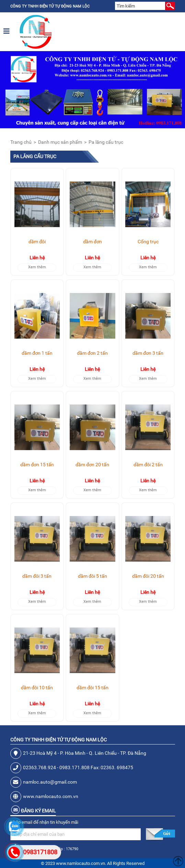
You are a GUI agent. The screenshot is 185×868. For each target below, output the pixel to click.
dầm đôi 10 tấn (37, 688)
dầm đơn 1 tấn (37, 353)
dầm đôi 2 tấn (148, 465)
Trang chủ (21, 142)
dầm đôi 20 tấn (148, 576)
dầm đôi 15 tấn (92, 688)
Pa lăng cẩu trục (106, 142)
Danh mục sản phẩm (60, 142)
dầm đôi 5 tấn (92, 576)
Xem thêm (37, 267)
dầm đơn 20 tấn (92, 465)
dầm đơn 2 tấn (92, 353)
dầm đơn (92, 242)
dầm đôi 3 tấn (37, 576)
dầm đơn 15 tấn (37, 465)
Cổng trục (148, 242)
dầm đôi (37, 242)
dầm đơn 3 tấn (148, 353)
